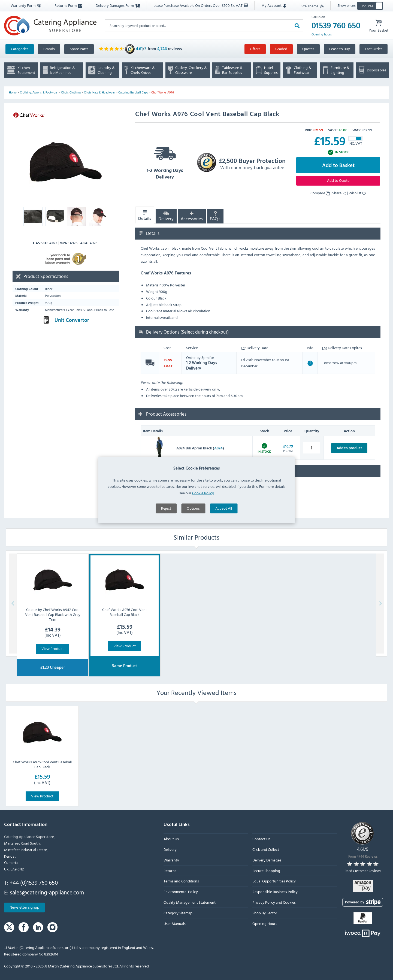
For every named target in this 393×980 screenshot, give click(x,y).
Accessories (192, 217)
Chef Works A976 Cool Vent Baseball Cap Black (42, 764)
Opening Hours (265, 923)
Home (13, 92)
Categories (20, 49)
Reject (166, 535)
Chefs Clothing (71, 92)
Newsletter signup (24, 907)
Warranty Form (26, 5)
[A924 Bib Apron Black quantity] (312, 448)
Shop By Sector (265, 913)
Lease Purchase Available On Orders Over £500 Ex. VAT (201, 5)
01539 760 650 (336, 26)
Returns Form (68, 5)
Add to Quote (338, 180)
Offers (255, 49)
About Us (171, 839)
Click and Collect (266, 849)
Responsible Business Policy (275, 892)
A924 (218, 448)
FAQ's (215, 217)
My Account (274, 5)
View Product (53, 648)
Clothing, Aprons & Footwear (39, 92)
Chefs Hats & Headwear (99, 92)
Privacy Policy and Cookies (274, 902)
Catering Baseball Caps (133, 92)
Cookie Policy (203, 520)
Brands (49, 49)
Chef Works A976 (163, 92)
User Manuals (175, 923)
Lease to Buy (340, 49)
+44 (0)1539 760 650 (34, 882)
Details (145, 215)
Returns (170, 870)
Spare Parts (79, 49)
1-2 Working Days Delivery (165, 161)
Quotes (308, 49)
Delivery (166, 217)
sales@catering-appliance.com (47, 892)
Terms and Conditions (181, 881)
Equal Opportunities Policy (274, 881)
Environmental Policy (181, 892)
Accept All (224, 535)
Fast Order (374, 49)
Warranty (171, 860)
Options (193, 535)
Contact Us (261, 839)
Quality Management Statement (190, 902)
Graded (281, 49)
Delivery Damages (267, 860)
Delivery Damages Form (118, 5)
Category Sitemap (178, 913)
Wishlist (357, 193)
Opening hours (322, 34)
